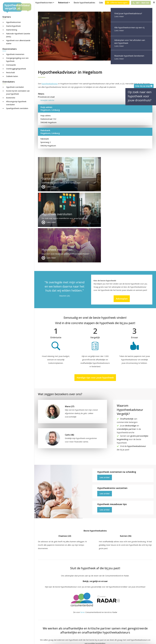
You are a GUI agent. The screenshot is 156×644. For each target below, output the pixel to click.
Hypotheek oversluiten (15, 87)
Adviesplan (122, 228)
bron (83, 541)
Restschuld (10, 72)
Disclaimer (87, 640)
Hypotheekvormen (13, 22)
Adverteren (82, 613)
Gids (101, 3)
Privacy (116, 640)
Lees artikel (105, 406)
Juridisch (98, 640)
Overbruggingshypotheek (16, 69)
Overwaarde (11, 65)
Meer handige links (46, 613)
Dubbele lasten (12, 76)
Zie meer (148, 630)
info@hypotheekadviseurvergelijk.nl (94, 625)
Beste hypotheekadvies (84, 3)
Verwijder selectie (47, 100)
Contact (81, 616)
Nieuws (107, 640)
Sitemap (76, 640)
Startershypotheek (13, 26)
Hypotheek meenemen (15, 54)
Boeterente (11, 98)
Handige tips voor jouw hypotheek (95, 307)
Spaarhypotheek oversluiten (17, 108)
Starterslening (12, 30)
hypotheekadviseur (50, 84)
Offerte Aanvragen (117, 3)
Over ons (81, 619)
